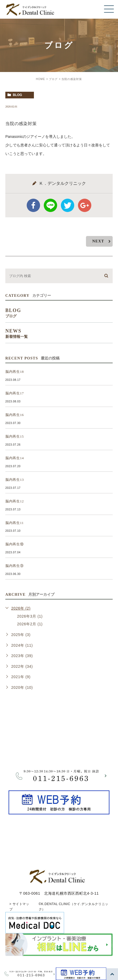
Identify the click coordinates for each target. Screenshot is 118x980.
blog (17, 95)
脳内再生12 (15, 501)
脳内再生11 (15, 523)
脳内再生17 (15, 393)
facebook (33, 205)
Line (50, 205)
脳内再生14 (15, 458)
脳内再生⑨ (15, 566)
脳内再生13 (15, 480)
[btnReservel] (59, 811)
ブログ (53, 79)
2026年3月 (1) (30, 616)
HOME (41, 79)
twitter (68, 205)
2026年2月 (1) (30, 624)
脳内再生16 (15, 415)
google (85, 205)
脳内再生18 (15, 372)
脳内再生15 (15, 436)
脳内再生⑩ (15, 544)
